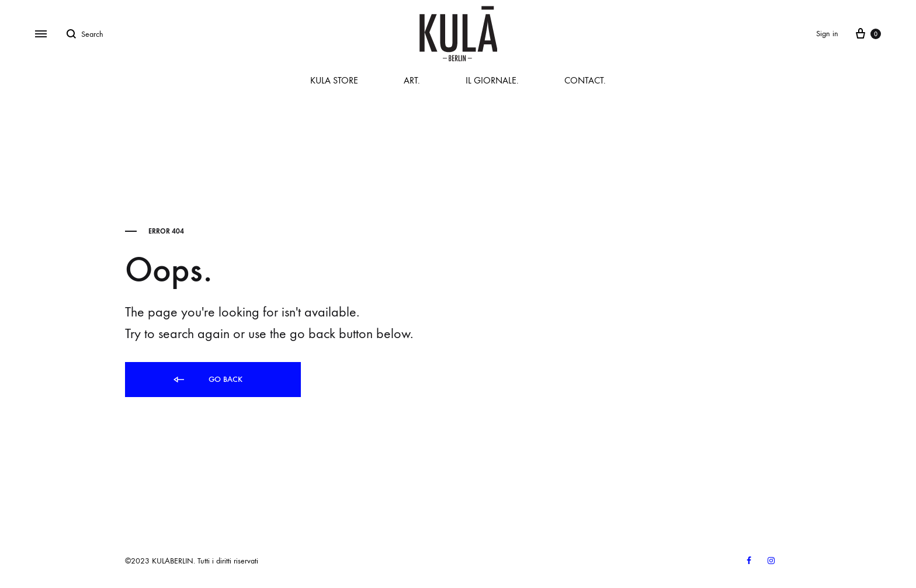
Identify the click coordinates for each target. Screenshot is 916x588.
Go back (207, 380)
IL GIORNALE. (492, 80)
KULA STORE (334, 80)
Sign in (827, 34)
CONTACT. (585, 80)
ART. (412, 80)
